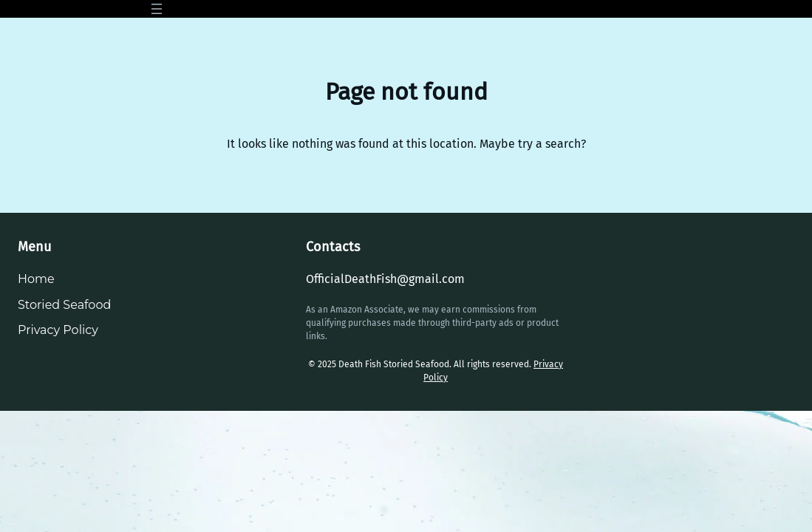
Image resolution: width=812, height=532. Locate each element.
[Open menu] (157, 9)
